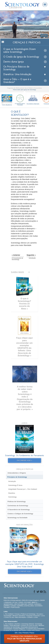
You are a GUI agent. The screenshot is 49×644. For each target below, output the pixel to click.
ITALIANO (7, 607)
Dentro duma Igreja (13, 62)
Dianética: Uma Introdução (17, 74)
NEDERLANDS (8, 604)
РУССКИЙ (27, 602)
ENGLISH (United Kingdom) (30, 600)
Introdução (12, 481)
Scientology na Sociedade (18, 518)
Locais (36, 617)
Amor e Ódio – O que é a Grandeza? (17, 81)
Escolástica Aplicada (33, 99)
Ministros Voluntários (19, 616)
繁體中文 (35, 602)
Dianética (12, 493)
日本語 (21, 602)
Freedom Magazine (19, 629)
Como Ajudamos (7, 105)
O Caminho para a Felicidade (20, 100)
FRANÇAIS (8, 602)
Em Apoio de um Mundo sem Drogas (15, 630)
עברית (15, 602)
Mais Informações (21, 617)
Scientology (12, 497)
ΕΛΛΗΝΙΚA (39, 606)
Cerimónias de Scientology (18, 506)
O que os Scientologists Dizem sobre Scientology (20, 50)
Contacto (30, 617)
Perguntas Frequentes (33, 616)
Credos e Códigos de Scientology (20, 514)
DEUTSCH (18, 604)
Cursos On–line (9, 617)
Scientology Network (28, 624)
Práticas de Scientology (17, 502)
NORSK (31, 604)
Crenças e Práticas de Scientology (25, 614)
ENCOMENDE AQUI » (25, 460)
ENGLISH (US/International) (12, 600)
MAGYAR (24, 604)
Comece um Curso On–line (29, 625)
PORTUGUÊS (15, 607)
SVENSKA (37, 604)
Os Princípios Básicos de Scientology (16, 68)
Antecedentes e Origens (17, 473)
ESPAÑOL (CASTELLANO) (26, 606)
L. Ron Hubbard (9, 614)
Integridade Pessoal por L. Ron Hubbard (23, 489)
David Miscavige (15, 625)
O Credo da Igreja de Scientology (21, 57)
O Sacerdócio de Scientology (19, 510)
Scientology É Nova (15, 485)
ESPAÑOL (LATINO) (10, 606)
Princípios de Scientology (17, 477)
